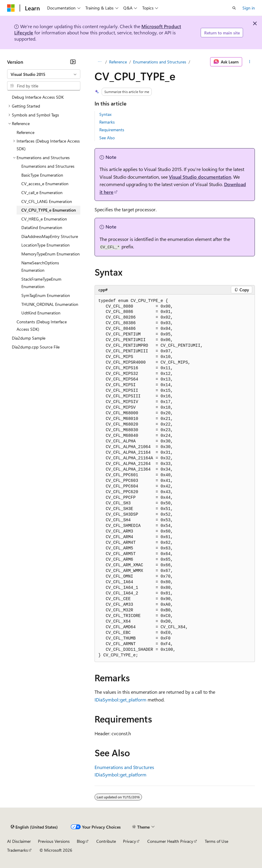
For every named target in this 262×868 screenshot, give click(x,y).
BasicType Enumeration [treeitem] (42, 175)
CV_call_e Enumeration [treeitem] (42, 192)
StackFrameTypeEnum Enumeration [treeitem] (41, 283)
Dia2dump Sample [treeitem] (29, 338)
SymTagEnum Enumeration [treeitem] (46, 295)
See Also (107, 138)
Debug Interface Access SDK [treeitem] (38, 97)
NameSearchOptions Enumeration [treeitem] (40, 267)
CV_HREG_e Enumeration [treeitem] (44, 219)
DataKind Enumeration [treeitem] (42, 227)
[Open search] (234, 8)
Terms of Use (217, 841)
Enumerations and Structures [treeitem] (48, 166)
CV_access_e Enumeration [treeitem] (45, 184)
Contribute (106, 841)
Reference (118, 62)
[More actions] (250, 62)
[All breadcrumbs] (100, 62)
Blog (81, 841)
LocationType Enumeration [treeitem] (45, 245)
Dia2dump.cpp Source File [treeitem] (36, 347)
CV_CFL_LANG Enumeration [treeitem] (47, 201)
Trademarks (17, 850)
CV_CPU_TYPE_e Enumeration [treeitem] (49, 210)
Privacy (130, 841)
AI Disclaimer (19, 841)
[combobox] (44, 74)
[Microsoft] (11, 8)
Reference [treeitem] (25, 132)
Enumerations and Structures (160, 62)
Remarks (107, 122)
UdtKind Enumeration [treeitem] (41, 313)
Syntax (105, 114)
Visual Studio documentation (200, 177)
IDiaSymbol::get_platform (120, 700)
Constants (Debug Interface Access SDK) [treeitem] (42, 326)
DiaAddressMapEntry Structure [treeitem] (50, 236)
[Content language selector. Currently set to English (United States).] (34, 827)
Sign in (249, 8)
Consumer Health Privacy (170, 841)
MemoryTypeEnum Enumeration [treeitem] (51, 254)
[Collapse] (73, 62)
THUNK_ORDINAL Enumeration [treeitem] (50, 304)
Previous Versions (54, 841)
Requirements (112, 130)
